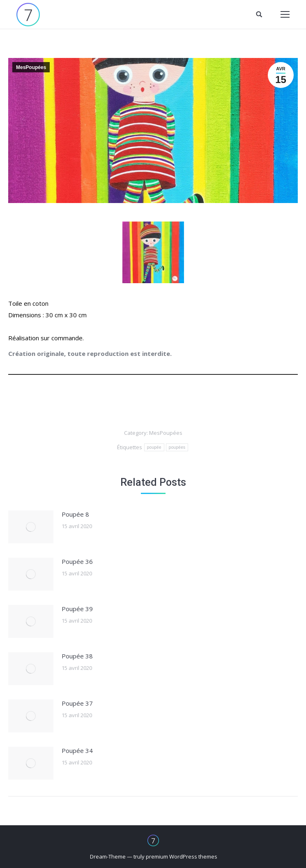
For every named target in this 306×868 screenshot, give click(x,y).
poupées (177, 447)
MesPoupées (31, 67)
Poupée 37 (77, 703)
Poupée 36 (77, 561)
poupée (154, 447)
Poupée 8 (75, 514)
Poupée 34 (77, 750)
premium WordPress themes (182, 856)
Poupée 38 (77, 656)
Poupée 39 (77, 609)
